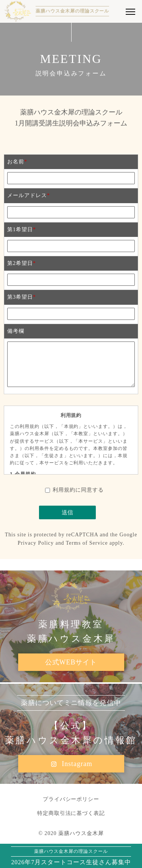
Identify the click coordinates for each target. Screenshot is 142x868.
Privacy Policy (36, 543)
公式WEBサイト (71, 662)
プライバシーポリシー (71, 799)
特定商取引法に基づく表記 (71, 813)
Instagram (71, 764)
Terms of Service (87, 543)
